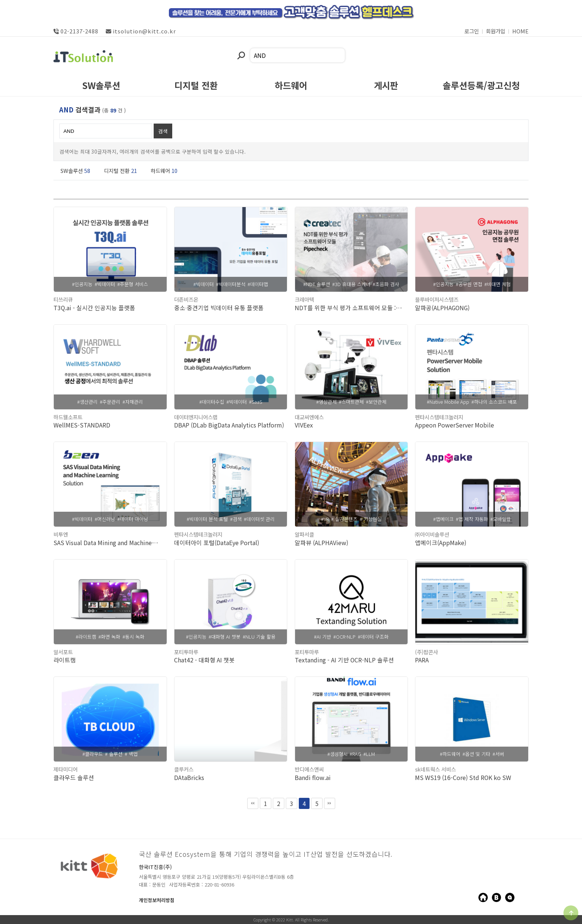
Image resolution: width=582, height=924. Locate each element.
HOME (520, 31)
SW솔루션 (101, 87)
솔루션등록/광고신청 (481, 87)
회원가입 (496, 31)
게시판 (386, 87)
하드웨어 (291, 87)
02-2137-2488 (76, 31)
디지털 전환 (196, 87)
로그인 (472, 31)
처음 (253, 803)
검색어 (237, 48)
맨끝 (330, 803)
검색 (163, 131)
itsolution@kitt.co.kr (141, 31)
